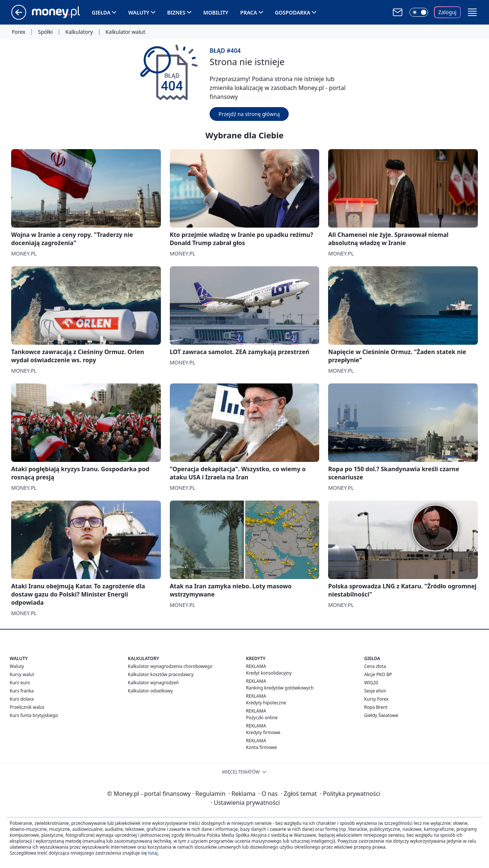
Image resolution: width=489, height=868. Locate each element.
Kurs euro (20, 683)
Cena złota (375, 666)
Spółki (45, 32)
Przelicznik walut (27, 707)
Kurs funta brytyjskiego (34, 715)
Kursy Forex (376, 699)
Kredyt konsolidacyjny (269, 673)
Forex (19, 32)
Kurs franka (22, 691)
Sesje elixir (375, 691)
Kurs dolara (22, 699)
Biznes (176, 12)
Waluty (139, 12)
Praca (249, 12)
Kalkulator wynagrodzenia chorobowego (170, 666)
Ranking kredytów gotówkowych (280, 688)
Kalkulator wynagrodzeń (153, 683)
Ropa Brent (376, 707)
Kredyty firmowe (263, 732)
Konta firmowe (261, 747)
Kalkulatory (79, 32)
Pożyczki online (262, 718)
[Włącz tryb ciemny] (419, 12)
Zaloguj (448, 12)
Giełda (101, 12)
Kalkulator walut (125, 32)
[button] (472, 12)
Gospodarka (293, 12)
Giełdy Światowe (381, 715)
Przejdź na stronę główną (249, 114)
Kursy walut (22, 674)
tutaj (153, 853)
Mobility (216, 12)
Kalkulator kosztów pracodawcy (161, 674)
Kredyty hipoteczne (266, 703)
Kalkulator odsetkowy (150, 691)
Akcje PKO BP (378, 674)
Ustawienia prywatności (245, 803)
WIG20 (371, 683)
